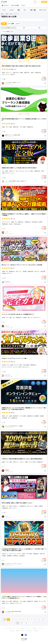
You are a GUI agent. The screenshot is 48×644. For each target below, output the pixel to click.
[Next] (30, 623)
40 (22, 623)
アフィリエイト (16, 628)
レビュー (23, 5)
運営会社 (18, 631)
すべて (4, 10)
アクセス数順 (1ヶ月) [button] (8, 32)
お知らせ (23, 631)
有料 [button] (24, 28)
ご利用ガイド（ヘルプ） (25, 628)
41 (26, 623)
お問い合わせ (29, 631)
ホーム (2, 14)
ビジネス (12, 10)
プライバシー (41, 628)
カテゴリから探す (15, 5)
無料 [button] (39, 28)
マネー (25, 10)
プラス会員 (34, 628)
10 (43, 619)
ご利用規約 (12, 631)
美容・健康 (33, 10)
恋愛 (19, 10)
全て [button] (9, 28)
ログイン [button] (39, 2)
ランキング (5, 5)
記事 (4, 24)
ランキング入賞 (25, 61)
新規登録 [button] (44, 2)
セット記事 (11, 24)
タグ (11, 14)
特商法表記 (36, 631)
